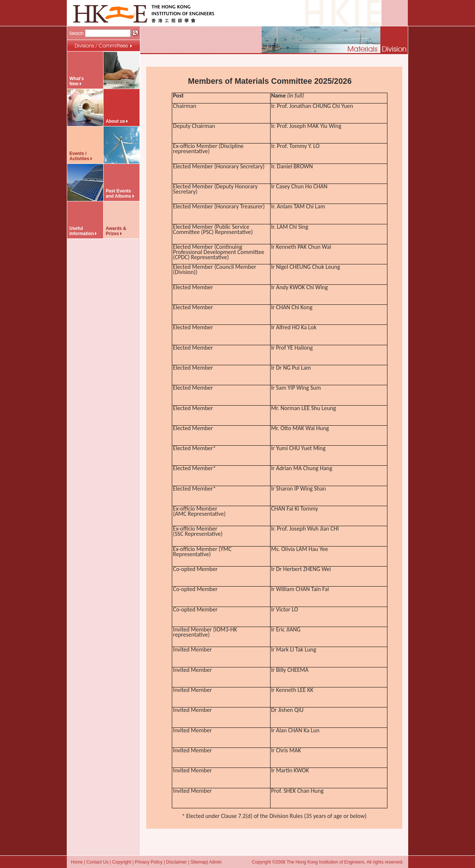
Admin (215, 862)
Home (77, 862)
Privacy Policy (149, 862)
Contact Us (97, 862)
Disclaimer (177, 862)
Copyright (122, 862)
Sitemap (199, 862)
